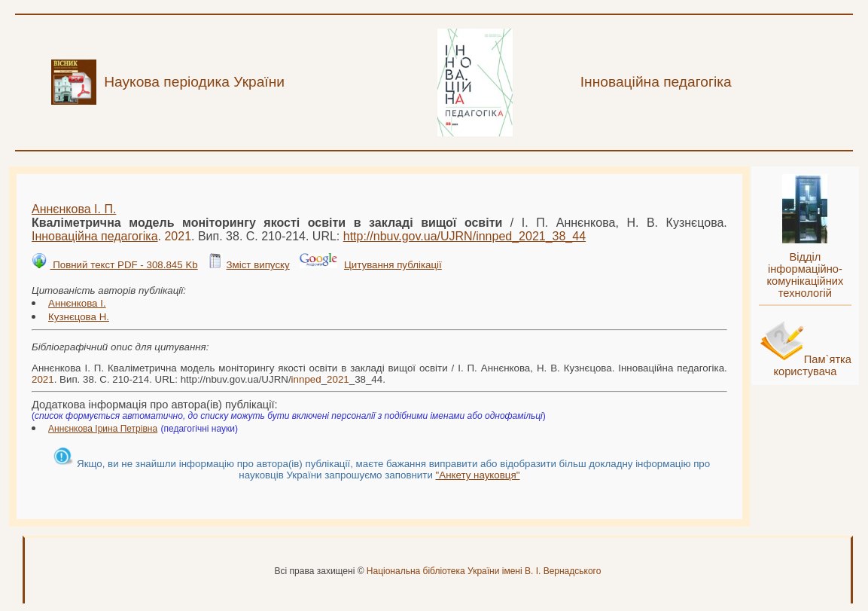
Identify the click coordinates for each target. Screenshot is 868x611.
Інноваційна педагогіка (95, 236)
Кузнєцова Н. (79, 317)
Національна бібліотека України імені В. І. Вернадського (484, 571)
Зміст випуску (257, 265)
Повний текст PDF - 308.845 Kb (123, 265)
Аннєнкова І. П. (74, 209)
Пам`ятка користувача (812, 365)
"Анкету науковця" (478, 475)
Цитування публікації (393, 265)
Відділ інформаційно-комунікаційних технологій (805, 275)
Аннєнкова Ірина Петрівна (103, 429)
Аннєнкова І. (77, 303)
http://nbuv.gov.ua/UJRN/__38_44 (464, 236)
